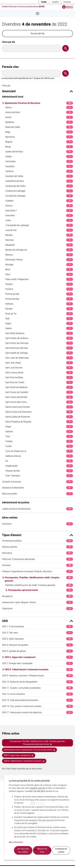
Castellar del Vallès (39, 176)
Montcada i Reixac (39, 260)
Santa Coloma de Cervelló (39, 407)
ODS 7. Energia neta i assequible (37, 663)
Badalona (39, 122)
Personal (37, 565)
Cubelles (39, 201)
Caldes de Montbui (39, 152)
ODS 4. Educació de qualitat (37, 645)
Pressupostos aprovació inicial (40, 590)
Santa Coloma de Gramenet (39, 412)
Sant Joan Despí (39, 363)
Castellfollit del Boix (39, 181)
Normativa (37, 553)
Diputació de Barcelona (37, 488)
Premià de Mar (39, 299)
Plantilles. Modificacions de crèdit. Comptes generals (39, 585)
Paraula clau (10, 67)
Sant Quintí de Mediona (39, 387)
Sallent (39, 328)
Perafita (39, 284)
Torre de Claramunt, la (39, 451)
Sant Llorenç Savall (39, 373)
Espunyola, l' (39, 211)
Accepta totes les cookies (23, 850)
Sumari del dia (37, 33)
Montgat (39, 265)
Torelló (39, 446)
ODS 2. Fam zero (37, 633)
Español (55, 2)
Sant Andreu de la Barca (39, 338)
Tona (39, 436)
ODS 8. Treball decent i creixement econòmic (39, 669)
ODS (37, 621)
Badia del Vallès (39, 127)
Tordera (39, 441)
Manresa (39, 240)
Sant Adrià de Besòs (39, 333)
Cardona (39, 171)
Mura (39, 269)
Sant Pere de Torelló (39, 382)
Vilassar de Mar (39, 471)
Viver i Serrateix (39, 476)
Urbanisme (37, 609)
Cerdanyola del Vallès (39, 186)
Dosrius (39, 206)
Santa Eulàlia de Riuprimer (39, 417)
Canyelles (39, 166)
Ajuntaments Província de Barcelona (39, 103)
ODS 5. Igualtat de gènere (37, 651)
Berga (39, 147)
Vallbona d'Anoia (39, 456)
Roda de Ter (39, 314)
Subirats (39, 431)
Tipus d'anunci (37, 535)
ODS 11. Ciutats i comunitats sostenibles (37, 688)
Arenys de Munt (39, 112)
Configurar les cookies (61, 850)
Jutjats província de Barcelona (37, 509)
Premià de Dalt (39, 294)
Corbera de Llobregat (39, 191)
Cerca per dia (8, 42)
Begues (39, 142)
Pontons (39, 289)
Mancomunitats (37, 494)
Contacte (67, 2)
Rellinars (39, 304)
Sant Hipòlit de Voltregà (39, 353)
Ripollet (39, 309)
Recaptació (37, 596)
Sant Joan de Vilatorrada (39, 358)
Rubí (39, 319)
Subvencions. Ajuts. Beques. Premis (37, 602)
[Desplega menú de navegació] (38, 14)
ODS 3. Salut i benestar (37, 639)
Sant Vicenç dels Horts (39, 402)
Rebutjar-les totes (42, 850)
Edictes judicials (37, 547)
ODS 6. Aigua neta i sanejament (39, 657)
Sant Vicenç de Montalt (39, 397)
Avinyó (39, 117)
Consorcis (37, 524)
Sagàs (39, 323)
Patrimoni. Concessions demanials (37, 559)
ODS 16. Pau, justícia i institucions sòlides (37, 706)
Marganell (39, 245)
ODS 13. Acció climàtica (37, 694)
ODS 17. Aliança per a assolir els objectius (37, 712)
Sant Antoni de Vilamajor (39, 343)
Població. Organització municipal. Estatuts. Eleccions (37, 571)
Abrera (39, 107)
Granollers (39, 215)
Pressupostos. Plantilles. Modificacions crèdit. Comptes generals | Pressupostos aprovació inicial (37, 743)
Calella (39, 157)
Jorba (39, 220)
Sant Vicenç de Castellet (39, 392)
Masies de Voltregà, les (39, 250)
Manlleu (39, 235)
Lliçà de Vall (39, 230)
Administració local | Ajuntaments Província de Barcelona (29, 750)
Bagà (39, 132)
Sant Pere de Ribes (39, 377)
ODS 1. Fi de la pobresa (37, 627)
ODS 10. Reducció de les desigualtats (37, 682)
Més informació (16, 842)
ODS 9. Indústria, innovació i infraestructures (37, 676)
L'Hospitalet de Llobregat (39, 225)
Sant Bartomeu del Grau (39, 348)
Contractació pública (37, 541)
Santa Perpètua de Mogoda (39, 422)
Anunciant (37, 91)
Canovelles (39, 161)
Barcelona (39, 137)
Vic (39, 461)
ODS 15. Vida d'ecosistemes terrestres (37, 700)
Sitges (39, 427)
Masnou (39, 255)
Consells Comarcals (37, 482)
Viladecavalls (39, 466)
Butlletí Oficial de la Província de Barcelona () (23, 7)
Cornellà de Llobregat (39, 196)
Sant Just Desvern (39, 368)
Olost (39, 274)
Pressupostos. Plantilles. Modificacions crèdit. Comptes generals (39, 579)
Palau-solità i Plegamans (39, 279)
